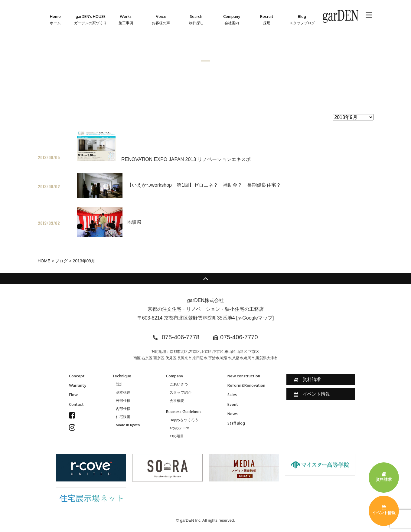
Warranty (78, 386)
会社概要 (177, 401)
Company (175, 376)
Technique (122, 376)
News (233, 414)
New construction (244, 376)
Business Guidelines (184, 412)
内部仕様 (123, 409)
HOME (44, 261)
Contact (76, 405)
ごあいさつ (179, 385)
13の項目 (177, 436)
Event (233, 405)
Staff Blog (236, 424)
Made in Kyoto (128, 425)
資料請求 (307, 379)
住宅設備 (123, 417)
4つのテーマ (180, 429)
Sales (232, 395)
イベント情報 (312, 394)
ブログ (61, 261)
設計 (119, 385)
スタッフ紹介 (181, 393)
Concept (77, 376)
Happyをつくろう (184, 420)
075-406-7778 (181, 337)
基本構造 (123, 393)
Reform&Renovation (246, 386)
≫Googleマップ (255, 318)
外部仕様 (123, 401)
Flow (73, 395)
